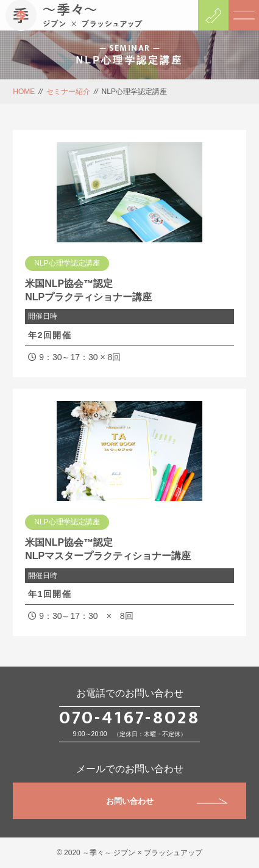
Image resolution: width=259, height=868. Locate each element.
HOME (24, 92)
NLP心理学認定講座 (67, 263)
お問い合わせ (167, 801)
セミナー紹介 (68, 92)
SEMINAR (130, 48)
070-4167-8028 (129, 718)
